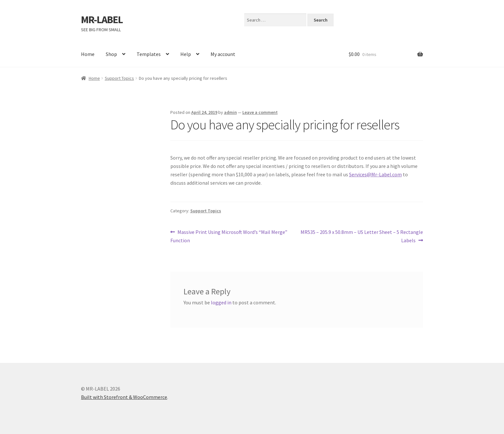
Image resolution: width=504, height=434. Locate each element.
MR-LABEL (102, 20)
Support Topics (119, 78)
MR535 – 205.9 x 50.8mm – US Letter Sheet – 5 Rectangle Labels (362, 236)
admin (230, 112)
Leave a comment (260, 112)
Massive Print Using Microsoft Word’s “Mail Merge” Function (229, 236)
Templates (149, 54)
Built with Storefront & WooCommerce (124, 397)
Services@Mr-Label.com (375, 174)
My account (223, 54)
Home (88, 54)
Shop (111, 54)
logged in (221, 302)
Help (186, 54)
